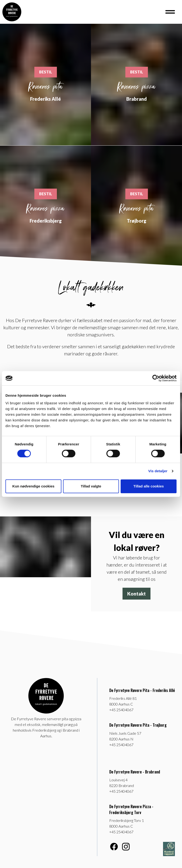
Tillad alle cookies (149, 486)
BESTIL (46, 72)
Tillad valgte (91, 486)
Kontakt (136, 594)
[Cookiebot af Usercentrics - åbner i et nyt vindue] (156, 378)
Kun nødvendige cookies (33, 486)
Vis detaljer (158, 471)
